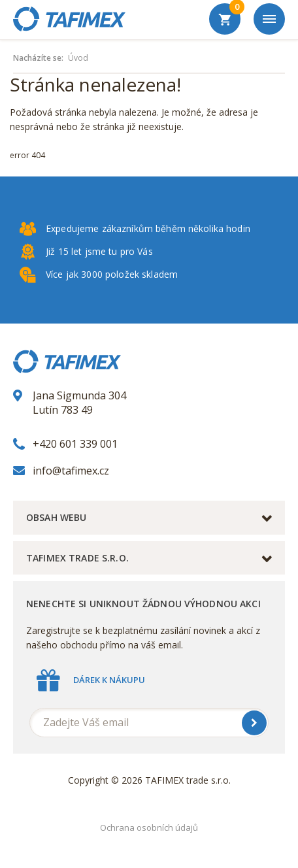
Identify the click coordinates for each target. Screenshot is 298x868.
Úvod (78, 58)
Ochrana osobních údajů (149, 827)
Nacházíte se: (38, 58)
